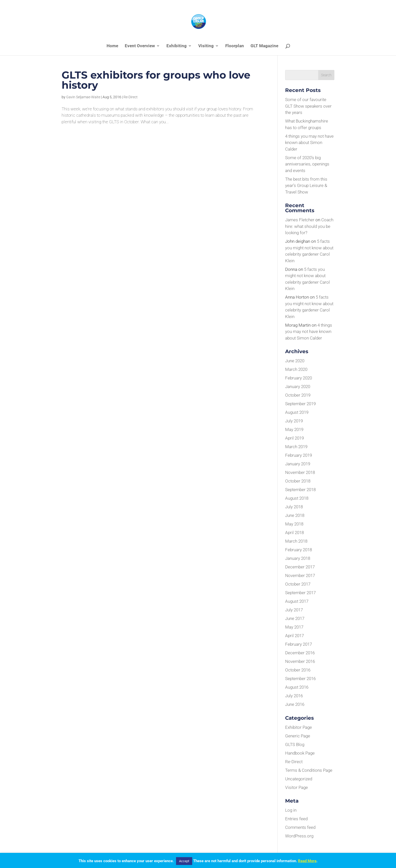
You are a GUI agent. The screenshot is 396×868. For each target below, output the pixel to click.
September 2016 (300, 679)
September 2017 (300, 593)
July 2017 (294, 610)
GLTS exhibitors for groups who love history (156, 80)
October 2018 (298, 481)
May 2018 (294, 524)
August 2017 (297, 601)
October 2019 (298, 395)
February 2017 (299, 644)
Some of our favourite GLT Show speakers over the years (308, 106)
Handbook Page (300, 753)
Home (112, 46)
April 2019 (294, 438)
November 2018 (300, 472)
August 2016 (297, 687)
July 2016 (294, 696)
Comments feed (300, 827)
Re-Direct (131, 97)
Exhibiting (177, 46)
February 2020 (299, 378)
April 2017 (294, 636)
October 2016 (298, 670)
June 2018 (295, 515)
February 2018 (299, 550)
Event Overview (140, 46)
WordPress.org (299, 836)
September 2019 (300, 404)
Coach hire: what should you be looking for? (309, 226)
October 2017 (298, 584)
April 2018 (294, 533)
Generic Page (298, 736)
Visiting (206, 46)
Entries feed (296, 819)
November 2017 (300, 575)
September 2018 (300, 490)
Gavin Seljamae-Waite (83, 97)
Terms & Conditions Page (309, 770)
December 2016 (300, 653)
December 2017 (300, 567)
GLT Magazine (264, 46)
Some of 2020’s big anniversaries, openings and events (307, 164)
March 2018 (296, 541)
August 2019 (297, 412)
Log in (291, 810)
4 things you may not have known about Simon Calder (309, 143)
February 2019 (299, 455)
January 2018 (298, 558)
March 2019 (296, 447)
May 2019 (294, 429)
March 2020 (296, 369)
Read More (307, 861)
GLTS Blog (295, 744)
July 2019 (294, 421)
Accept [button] (184, 861)
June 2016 (295, 704)
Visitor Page (296, 787)
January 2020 (298, 387)
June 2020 (295, 361)
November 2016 (300, 661)
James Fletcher (300, 220)
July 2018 (294, 507)
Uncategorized (299, 779)
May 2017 (294, 627)
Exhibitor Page (299, 727)
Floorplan (235, 46)
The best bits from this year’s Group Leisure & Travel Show (306, 186)
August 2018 (297, 498)
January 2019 (298, 464)
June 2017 (295, 618)
